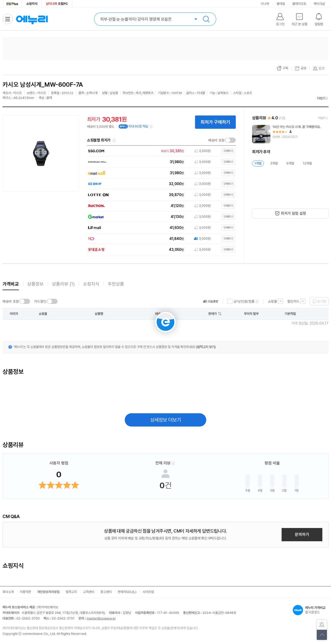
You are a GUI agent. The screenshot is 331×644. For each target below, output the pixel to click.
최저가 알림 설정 (293, 213)
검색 (206, 19)
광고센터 (106, 592)
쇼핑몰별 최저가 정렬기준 (114, 140)
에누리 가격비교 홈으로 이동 (32, 19)
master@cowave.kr (101, 618)
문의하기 (302, 534)
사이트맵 (148, 592)
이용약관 (25, 592)
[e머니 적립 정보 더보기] (151, 126)
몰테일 (281, 4)
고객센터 (89, 592)
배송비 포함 (216, 140)
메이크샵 (319, 4)
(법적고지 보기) (206, 347)
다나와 (265, 4)
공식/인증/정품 (244, 301)
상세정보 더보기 (166, 420)
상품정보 (35, 284)
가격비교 (11, 284)
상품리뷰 (63, 284)
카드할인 (40, 301)
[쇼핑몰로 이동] (160, 151)
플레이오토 (299, 4)
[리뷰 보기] (290, 134)
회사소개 (8, 592)
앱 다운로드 (311, 610)
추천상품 (116, 284)
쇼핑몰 (272, 301)
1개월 (258, 163)
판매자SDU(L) (127, 592)
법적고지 (71, 592)
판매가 (212, 314)
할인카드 (293, 301)
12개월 (307, 163)
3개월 (274, 163)
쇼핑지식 (32, 4)
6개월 (290, 163)
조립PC (57, 4)
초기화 (322, 301)
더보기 (321, 98)
